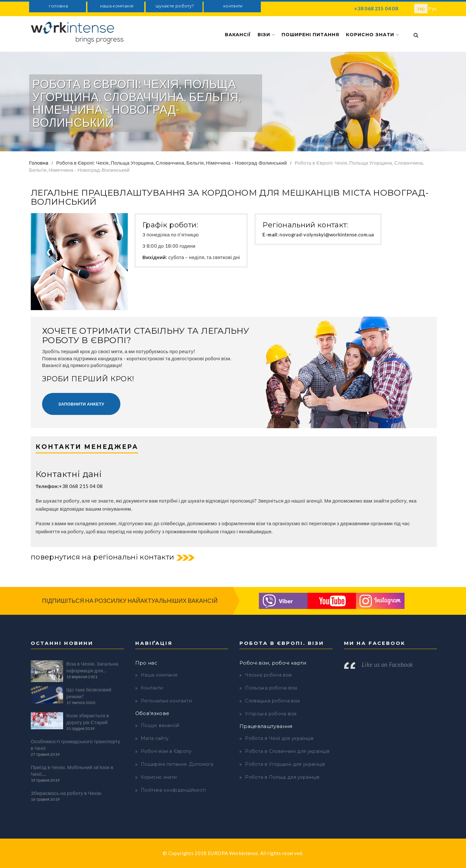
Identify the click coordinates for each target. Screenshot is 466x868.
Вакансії (238, 35)
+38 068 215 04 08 (376, 8)
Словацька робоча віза (272, 701)
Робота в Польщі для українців (282, 777)
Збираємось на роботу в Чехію (66, 793)
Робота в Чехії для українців (279, 738)
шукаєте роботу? (175, 6)
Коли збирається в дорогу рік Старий (88, 719)
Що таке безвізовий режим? (89, 693)
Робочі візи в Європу (166, 751)
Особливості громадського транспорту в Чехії (76, 745)
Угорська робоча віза (271, 714)
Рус (433, 8)
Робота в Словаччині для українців (287, 751)
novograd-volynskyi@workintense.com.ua (327, 234)
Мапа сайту (155, 738)
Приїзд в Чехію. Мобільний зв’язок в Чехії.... (72, 770)
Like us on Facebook (388, 665)
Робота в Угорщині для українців (285, 764)
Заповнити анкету (81, 404)
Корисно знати (372, 35)
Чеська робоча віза (268, 675)
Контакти (152, 688)
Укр (421, 8)
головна (58, 6)
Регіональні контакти (166, 701)
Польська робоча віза (271, 688)
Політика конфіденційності (173, 790)
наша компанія (117, 6)
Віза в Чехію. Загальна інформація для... (92, 667)
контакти (233, 6)
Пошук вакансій (160, 725)
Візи (266, 35)
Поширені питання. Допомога (177, 764)
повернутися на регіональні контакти (102, 557)
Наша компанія (159, 675)
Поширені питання (310, 35)
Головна (39, 163)
